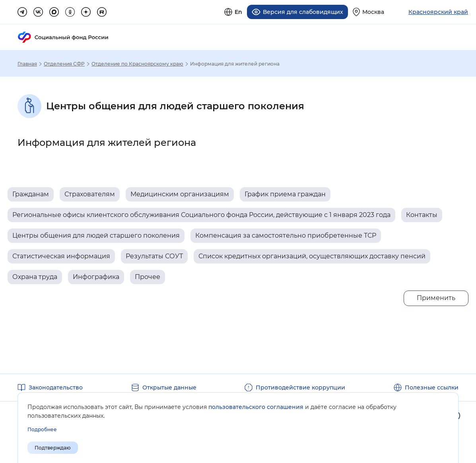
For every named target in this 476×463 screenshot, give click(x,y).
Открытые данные (169, 386)
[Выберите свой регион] (368, 11)
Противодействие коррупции (300, 386)
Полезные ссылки (432, 386)
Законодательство (56, 386)
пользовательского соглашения (256, 407)
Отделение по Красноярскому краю (137, 63)
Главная (27, 63)
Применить (436, 297)
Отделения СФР (64, 63)
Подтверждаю (53, 448)
